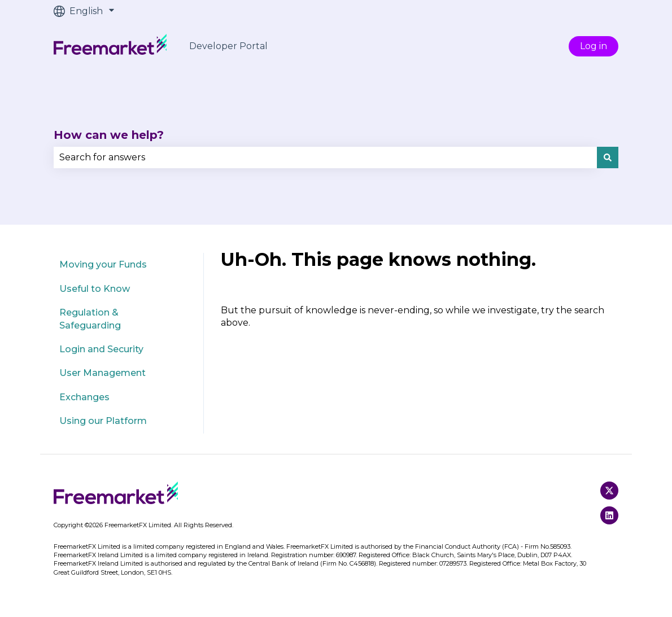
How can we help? (109, 135)
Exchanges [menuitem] (84, 397)
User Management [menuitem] (102, 373)
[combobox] (325, 157)
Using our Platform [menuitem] (103, 421)
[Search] (608, 157)
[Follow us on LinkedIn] (609, 515)
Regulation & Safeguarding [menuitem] (90, 319)
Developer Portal (228, 46)
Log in (594, 46)
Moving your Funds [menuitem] (103, 264)
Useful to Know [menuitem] (95, 289)
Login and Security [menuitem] (101, 349)
